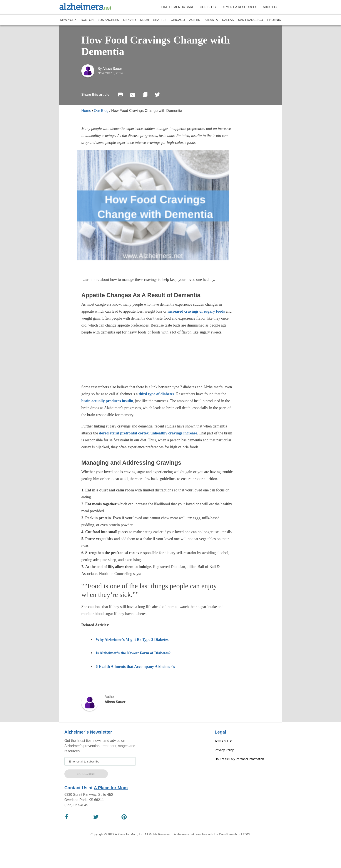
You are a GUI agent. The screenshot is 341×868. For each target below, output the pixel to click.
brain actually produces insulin (107, 401)
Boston (87, 20)
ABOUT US (271, 7)
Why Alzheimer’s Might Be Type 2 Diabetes (132, 640)
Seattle (160, 20)
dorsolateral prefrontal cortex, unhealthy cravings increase (148, 433)
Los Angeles (108, 20)
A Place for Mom (111, 788)
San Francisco (250, 20)
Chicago (178, 20)
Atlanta (211, 20)
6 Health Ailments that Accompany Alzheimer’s (136, 667)
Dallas (228, 20)
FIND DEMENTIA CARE (178, 7)
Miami (144, 20)
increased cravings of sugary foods (196, 311)
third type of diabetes (157, 394)
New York (68, 20)
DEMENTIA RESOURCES (239, 7)
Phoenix (274, 20)
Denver (130, 20)
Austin (195, 20)
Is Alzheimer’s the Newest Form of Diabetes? (133, 653)
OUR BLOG (208, 7)
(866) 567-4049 (76, 805)
